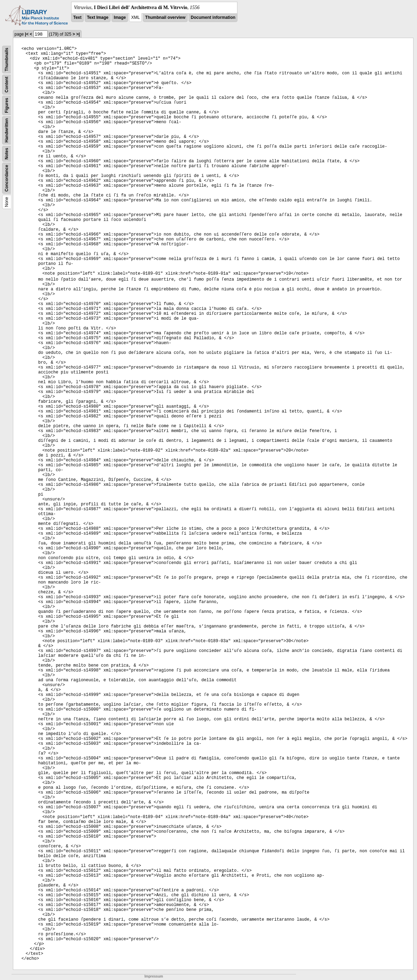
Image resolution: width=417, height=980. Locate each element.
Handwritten (7, 130)
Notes (7, 154)
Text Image (98, 17)
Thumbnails (7, 60)
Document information (213, 17)
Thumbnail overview (165, 17)
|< (27, 34)
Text (77, 17)
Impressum (154, 976)
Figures (7, 105)
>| (78, 34)
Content (7, 85)
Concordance (7, 178)
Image (120, 17)
